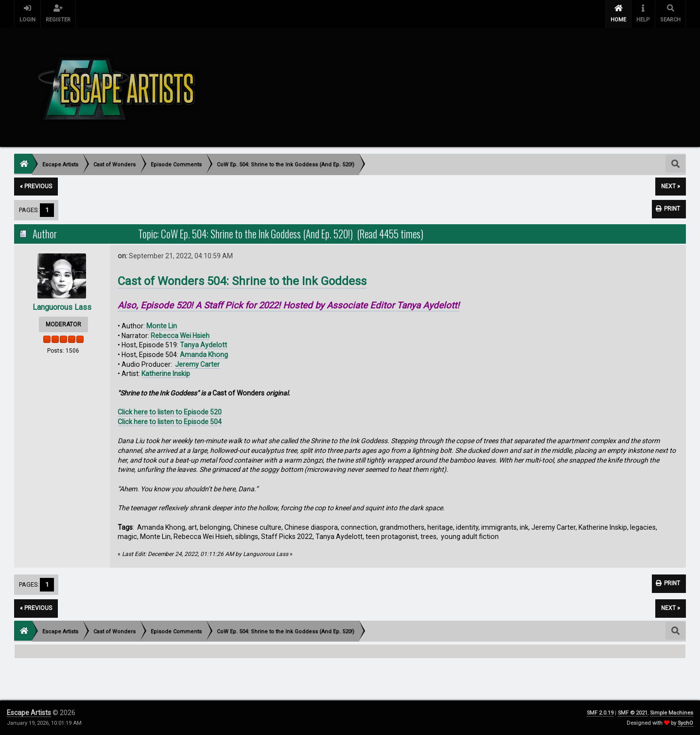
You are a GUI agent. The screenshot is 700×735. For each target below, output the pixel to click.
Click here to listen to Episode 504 (170, 422)
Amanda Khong (204, 355)
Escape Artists (29, 713)
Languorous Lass (62, 307)
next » (671, 186)
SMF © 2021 (633, 713)
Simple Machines (672, 713)
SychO (685, 723)
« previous (36, 186)
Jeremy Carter (197, 364)
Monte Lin (162, 326)
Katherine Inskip (166, 374)
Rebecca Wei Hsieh (180, 336)
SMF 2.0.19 (600, 713)
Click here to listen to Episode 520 (170, 412)
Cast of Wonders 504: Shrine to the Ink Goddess (242, 281)
